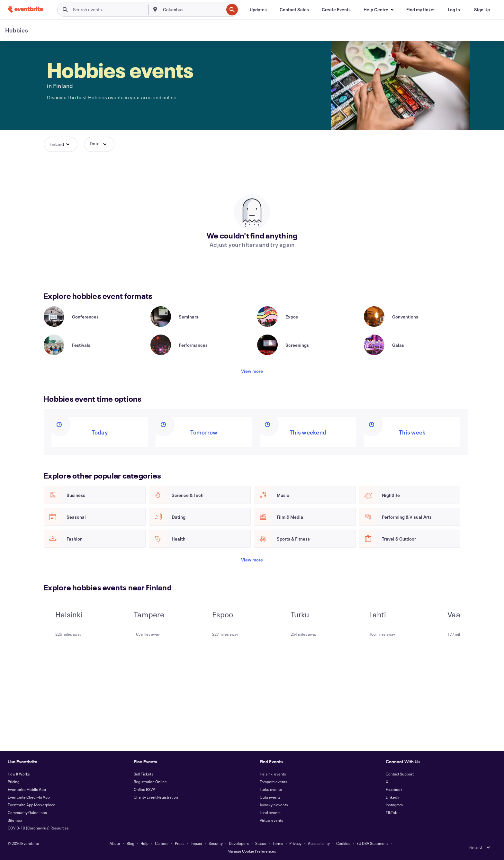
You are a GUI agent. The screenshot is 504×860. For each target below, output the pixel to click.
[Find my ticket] (421, 10)
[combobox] (193, 10)
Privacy (295, 843)
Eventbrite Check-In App (29, 797)
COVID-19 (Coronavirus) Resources (38, 828)
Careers (162, 843)
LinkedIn (393, 797)
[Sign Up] (482, 10)
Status (261, 843)
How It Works (19, 774)
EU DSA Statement (372, 843)
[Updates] (258, 10)
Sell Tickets (144, 774)
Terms (278, 843)
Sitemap (15, 820)
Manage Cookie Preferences (252, 851)
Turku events (271, 789)
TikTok (391, 812)
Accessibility (319, 843)
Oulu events (270, 797)
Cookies (343, 843)
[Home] (25, 9)
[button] (378, 10)
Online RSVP (144, 789)
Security (216, 843)
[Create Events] (336, 10)
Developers (239, 843)
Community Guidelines (27, 812)
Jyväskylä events (274, 805)
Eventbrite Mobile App (27, 789)
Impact (196, 843)
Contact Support (400, 774)
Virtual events (271, 820)
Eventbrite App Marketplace (32, 805)
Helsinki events (273, 774)
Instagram (394, 805)
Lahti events (270, 812)
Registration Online (150, 782)
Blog (130, 843)
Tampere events (274, 782)
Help (144, 843)
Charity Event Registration (156, 797)
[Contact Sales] (294, 10)
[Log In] (454, 10)
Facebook (394, 789)
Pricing (14, 782)
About (115, 843)
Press (180, 843)
